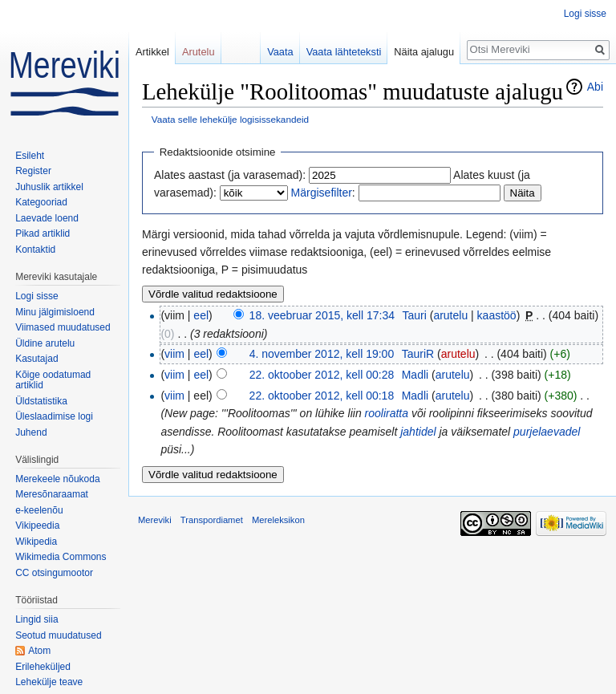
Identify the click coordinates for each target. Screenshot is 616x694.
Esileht (30, 156)
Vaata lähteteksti (344, 52)
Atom (39, 651)
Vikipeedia (37, 526)
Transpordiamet (212, 520)
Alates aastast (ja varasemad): (230, 175)
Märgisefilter (322, 193)
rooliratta (387, 413)
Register (33, 171)
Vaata (280, 52)
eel (201, 315)
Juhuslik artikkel (49, 187)
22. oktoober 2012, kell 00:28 (322, 375)
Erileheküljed (43, 667)
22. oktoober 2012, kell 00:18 (322, 396)
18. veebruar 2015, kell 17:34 (322, 315)
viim (174, 354)
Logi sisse (585, 14)
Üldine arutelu (45, 343)
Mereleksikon (278, 520)
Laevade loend (47, 218)
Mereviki (155, 520)
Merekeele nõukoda (57, 479)
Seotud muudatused (58, 635)
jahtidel (418, 432)
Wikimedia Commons (61, 557)
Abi (595, 87)
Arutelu (199, 52)
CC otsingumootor (54, 573)
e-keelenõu (39, 510)
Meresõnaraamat (52, 494)
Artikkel (152, 52)
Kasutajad (36, 359)
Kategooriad (41, 202)
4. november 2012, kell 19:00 (322, 354)
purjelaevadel (547, 432)
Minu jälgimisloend (55, 312)
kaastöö (497, 315)
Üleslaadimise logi (54, 416)
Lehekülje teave (49, 682)
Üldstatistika (41, 401)
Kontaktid (35, 250)
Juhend (31, 432)
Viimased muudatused (63, 327)
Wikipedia (36, 542)
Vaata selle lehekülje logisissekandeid (230, 119)
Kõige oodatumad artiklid (53, 380)
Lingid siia (36, 619)
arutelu (450, 315)
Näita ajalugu (424, 52)
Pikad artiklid (43, 233)
